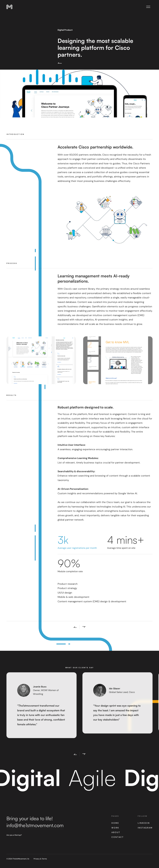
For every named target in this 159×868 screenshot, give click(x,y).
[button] (74, 754)
